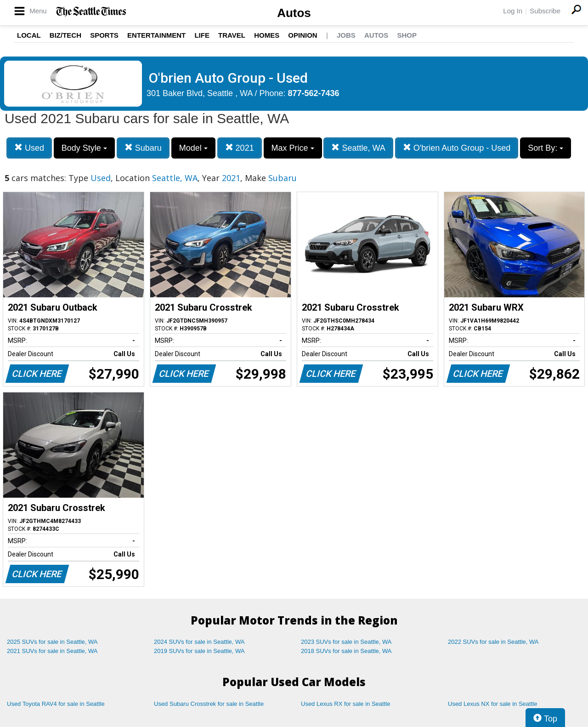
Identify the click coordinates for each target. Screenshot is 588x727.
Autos (294, 13)
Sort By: (546, 148)
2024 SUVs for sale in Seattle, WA (199, 642)
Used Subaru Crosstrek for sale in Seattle (209, 704)
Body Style (84, 148)
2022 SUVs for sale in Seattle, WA (493, 642)
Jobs (346, 35)
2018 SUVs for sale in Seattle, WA (346, 651)
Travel (232, 35)
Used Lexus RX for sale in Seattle (345, 704)
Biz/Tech (65, 35)
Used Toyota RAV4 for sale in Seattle (56, 704)
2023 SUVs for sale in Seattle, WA (346, 642)
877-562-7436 (314, 93)
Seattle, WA (358, 148)
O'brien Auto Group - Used (457, 148)
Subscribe (545, 11)
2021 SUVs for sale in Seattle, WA (52, 651)
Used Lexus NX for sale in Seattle (492, 704)
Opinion (302, 35)
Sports (104, 35)
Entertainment (156, 35)
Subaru (143, 148)
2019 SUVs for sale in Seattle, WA (199, 651)
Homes (267, 35)
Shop (407, 35)
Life (202, 35)
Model (193, 148)
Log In (513, 11)
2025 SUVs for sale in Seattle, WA (52, 642)
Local (29, 35)
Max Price (293, 148)
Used (29, 148)
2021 (240, 148)
